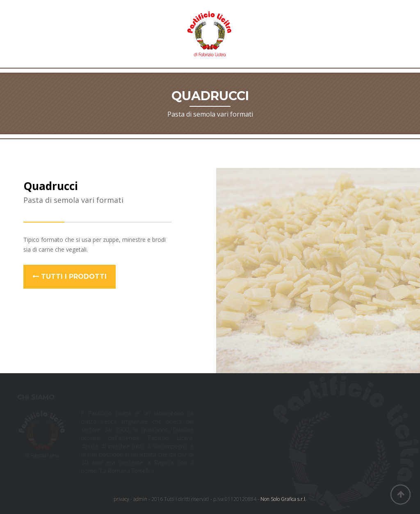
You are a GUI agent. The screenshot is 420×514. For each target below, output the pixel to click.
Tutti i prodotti (70, 277)
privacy (121, 499)
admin (140, 499)
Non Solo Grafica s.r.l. (283, 499)
